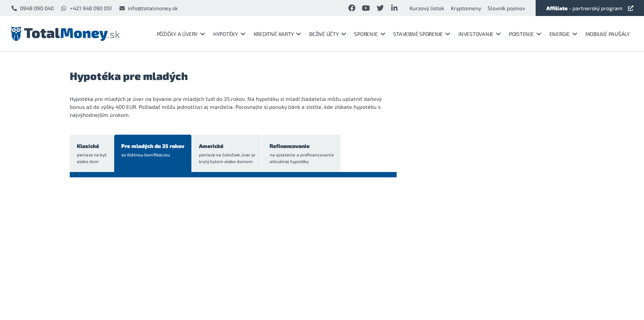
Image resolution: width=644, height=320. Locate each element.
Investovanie (480, 34)
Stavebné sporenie (422, 34)
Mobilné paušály (608, 34)
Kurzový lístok (427, 8)
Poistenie (525, 34)
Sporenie (370, 34)
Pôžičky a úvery (181, 34)
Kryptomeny (466, 8)
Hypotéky (229, 34)
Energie (563, 34)
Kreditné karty (277, 34)
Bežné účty (328, 34)
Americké (227, 154)
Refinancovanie (302, 154)
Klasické (92, 154)
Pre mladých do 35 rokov (153, 150)
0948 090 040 (32, 8)
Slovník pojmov (506, 8)
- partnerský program (590, 8)
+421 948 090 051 (86, 8)
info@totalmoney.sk (148, 8)
